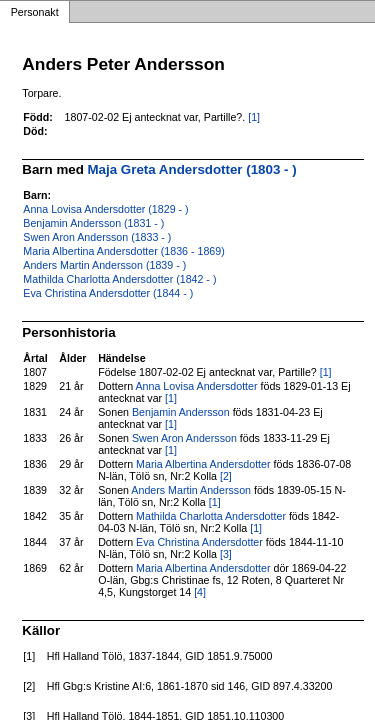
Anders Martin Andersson (191, 490)
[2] (226, 476)
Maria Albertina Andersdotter (203, 464)
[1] (254, 117)
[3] (226, 554)
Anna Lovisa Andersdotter (197, 386)
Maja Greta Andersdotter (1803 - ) (192, 169)
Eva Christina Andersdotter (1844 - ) (108, 293)
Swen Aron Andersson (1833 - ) (97, 237)
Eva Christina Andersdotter (199, 542)
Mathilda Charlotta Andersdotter (211, 516)
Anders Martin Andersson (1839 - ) (104, 265)
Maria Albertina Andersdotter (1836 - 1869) (123, 251)
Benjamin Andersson (181, 412)
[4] (200, 592)
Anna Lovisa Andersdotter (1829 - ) (105, 209)
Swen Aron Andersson (184, 438)
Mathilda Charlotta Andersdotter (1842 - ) (119, 279)
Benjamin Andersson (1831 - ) (93, 223)
